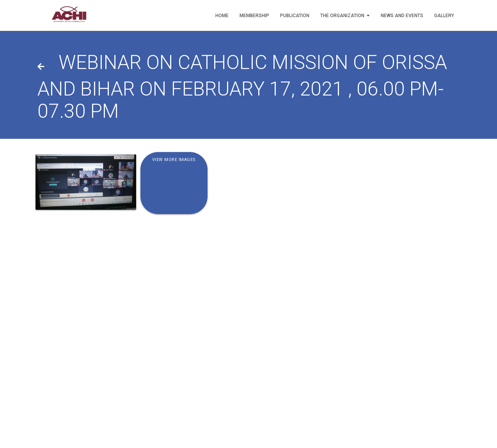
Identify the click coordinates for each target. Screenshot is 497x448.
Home (222, 16)
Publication (295, 16)
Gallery (444, 16)
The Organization (345, 16)
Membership (254, 16)
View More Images (174, 160)
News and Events (402, 16)
